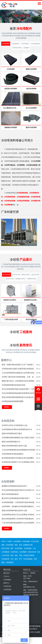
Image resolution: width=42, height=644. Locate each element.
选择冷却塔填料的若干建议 (12, 433)
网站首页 (6, 573)
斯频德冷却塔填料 (11, 127)
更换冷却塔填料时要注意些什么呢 (14, 446)
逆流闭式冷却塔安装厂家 (12, 300)
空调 (35, 559)
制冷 (39, 552)
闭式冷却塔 (6, 275)
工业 (34, 548)
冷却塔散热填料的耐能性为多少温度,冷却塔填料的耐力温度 (19, 438)
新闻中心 (6, 360)
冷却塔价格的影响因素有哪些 (13, 401)
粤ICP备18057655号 (30, 629)
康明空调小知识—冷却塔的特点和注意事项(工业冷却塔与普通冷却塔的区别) (19, 381)
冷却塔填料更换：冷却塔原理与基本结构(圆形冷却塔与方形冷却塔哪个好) (19, 502)
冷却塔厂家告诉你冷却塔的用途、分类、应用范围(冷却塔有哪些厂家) (19, 377)
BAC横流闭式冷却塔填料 (12, 108)
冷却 (12, 559)
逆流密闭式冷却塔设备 (32, 300)
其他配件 (26, 48)
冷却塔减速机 (35, 44)
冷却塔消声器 (17, 48)
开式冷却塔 (16, 275)
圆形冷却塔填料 (31, 127)
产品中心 (6, 576)
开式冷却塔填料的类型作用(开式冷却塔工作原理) (19, 490)
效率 (16, 559)
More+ (7, 407)
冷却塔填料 (6, 44)
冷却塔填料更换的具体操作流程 (13, 385)
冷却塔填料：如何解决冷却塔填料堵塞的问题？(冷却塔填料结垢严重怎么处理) (19, 506)
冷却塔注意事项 (29, 555)
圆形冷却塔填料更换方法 (11, 442)
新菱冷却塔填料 (31, 69)
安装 (20, 545)
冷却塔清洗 (14, 552)
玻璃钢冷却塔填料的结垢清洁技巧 (14, 486)
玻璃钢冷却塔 (20, 279)
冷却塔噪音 (10, 562)
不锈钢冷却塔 (31, 279)
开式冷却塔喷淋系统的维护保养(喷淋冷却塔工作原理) (19, 393)
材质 (12, 555)
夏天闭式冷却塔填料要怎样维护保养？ (16, 498)
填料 (3, 545)
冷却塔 (10, 541)
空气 (20, 559)
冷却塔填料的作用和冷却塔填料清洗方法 (17, 429)
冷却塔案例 (5, 552)
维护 (12, 548)
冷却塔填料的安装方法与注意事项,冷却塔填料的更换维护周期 (19, 515)
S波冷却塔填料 (31, 89)
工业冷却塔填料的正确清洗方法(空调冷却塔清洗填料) (19, 373)
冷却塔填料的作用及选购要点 (13, 454)
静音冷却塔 (10, 279)
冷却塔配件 (23, 552)
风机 (16, 545)
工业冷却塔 (5, 555)
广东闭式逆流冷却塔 (11, 319)
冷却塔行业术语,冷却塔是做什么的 (15, 425)
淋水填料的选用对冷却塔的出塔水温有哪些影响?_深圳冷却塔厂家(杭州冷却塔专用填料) (19, 458)
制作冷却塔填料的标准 (10, 494)
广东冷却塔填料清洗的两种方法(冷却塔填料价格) (19, 523)
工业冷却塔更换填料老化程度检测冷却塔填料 (18, 450)
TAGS (4, 541)
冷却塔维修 (26, 541)
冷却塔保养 (5, 559)
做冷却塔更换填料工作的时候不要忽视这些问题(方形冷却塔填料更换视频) (19, 519)
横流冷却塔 (26, 275)
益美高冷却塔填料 (11, 89)
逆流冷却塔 (35, 275)
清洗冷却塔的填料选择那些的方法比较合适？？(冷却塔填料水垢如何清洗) (19, 397)
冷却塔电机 (25, 44)
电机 (16, 555)
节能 (20, 555)
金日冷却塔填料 (31, 108)
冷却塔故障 (28, 548)
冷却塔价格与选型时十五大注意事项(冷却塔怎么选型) (19, 462)
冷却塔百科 (8, 421)
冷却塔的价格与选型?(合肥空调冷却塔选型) (18, 369)
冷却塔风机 (15, 44)
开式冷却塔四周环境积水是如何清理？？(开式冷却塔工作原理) (19, 389)
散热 (3, 562)
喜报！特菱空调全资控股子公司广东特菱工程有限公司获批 (19, 365)
